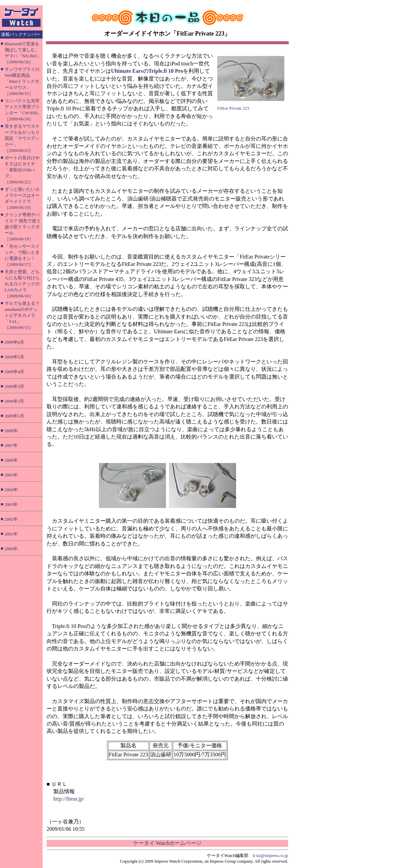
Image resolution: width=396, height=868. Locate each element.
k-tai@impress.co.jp (270, 855)
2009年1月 (15, 416)
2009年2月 (15, 401)
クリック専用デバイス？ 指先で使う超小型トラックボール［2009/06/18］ (23, 227)
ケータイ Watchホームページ (167, 843)
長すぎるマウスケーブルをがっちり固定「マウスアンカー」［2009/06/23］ (22, 138)
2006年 (11, 460)
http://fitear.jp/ (69, 799)
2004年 (11, 490)
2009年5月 (15, 357)
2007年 (11, 445)
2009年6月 (15, 342)
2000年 (11, 549)
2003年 (11, 504)
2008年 (11, 431)
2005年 (11, 475)
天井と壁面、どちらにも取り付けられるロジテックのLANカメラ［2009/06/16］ (22, 284)
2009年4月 (15, 372)
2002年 (11, 519)
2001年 (11, 534)
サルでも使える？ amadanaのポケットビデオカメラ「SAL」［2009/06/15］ (22, 315)
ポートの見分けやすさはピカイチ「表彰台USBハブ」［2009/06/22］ (22, 170)
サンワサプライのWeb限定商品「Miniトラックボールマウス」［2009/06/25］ (22, 81)
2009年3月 (15, 386)
